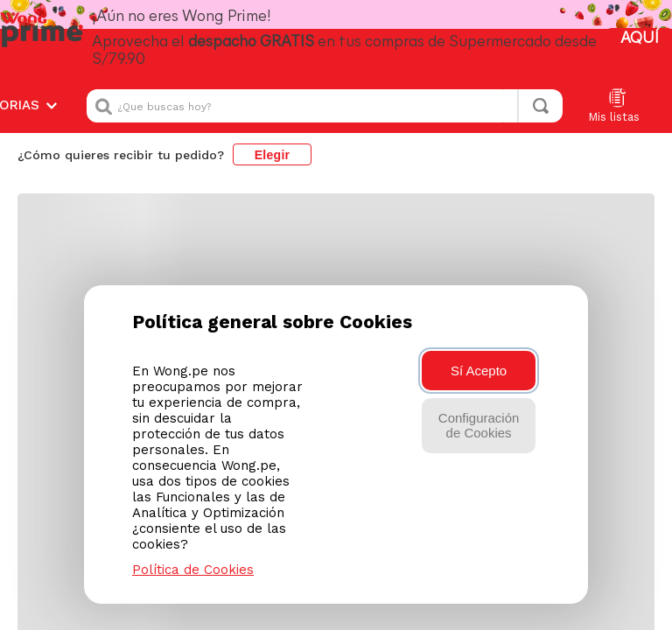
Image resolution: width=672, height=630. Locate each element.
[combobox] (325, 106)
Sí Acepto (479, 371)
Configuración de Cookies (479, 425)
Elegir (273, 155)
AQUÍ (640, 39)
